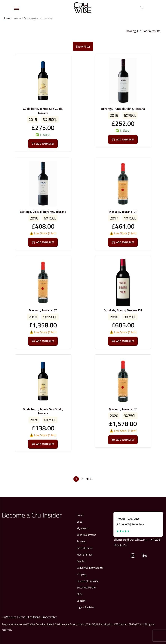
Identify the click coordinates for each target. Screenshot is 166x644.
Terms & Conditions (29, 617)
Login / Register (85, 607)
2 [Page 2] (82, 479)
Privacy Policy (49, 617)
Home (7, 18)
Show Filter (83, 46)
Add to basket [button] (43, 144)
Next (89, 479)
